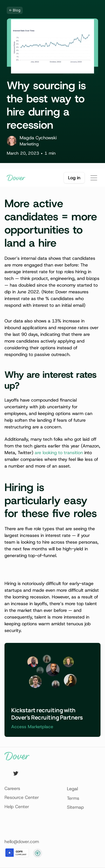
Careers (12, 788)
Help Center (17, 807)
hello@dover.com (22, 842)
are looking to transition (59, 453)
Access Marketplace (32, 727)
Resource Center (22, 797)
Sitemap (75, 807)
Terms (73, 798)
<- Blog (15, 10)
